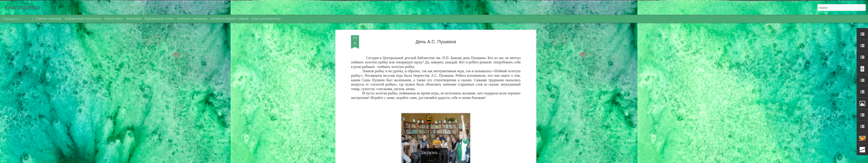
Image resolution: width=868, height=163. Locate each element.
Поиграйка (134, 19)
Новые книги (113, 19)
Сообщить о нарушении (490, 161)
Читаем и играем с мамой (229, 19)
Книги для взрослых (266, 19)
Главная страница (48, 19)
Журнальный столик (159, 19)
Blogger (471, 161)
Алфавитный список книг (83, 19)
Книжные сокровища (192, 19)
